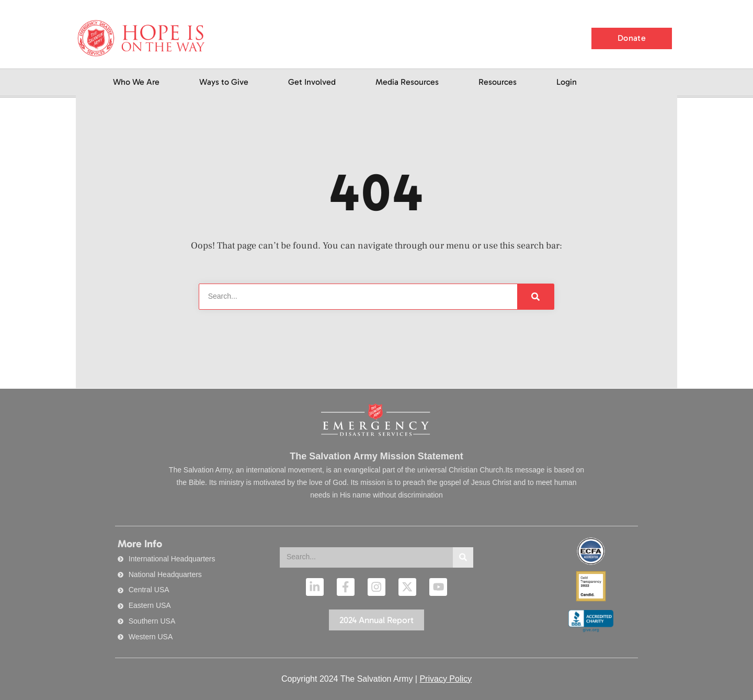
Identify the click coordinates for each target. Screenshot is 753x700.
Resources (498, 82)
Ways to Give (224, 82)
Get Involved (312, 82)
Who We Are (136, 82)
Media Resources (407, 82)
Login (567, 82)
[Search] (535, 297)
